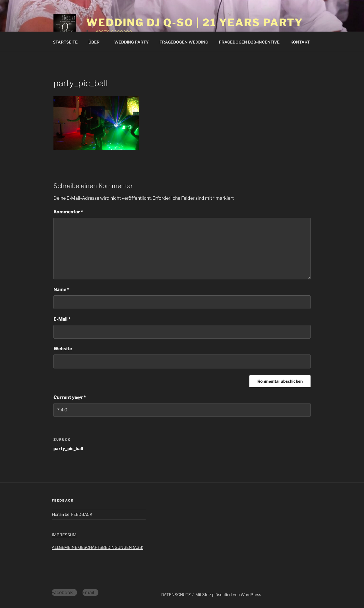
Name (61, 289)
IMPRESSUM (64, 535)
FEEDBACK (82, 514)
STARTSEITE (65, 42)
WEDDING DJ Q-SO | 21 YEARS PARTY (195, 22)
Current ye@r (70, 397)
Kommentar (68, 212)
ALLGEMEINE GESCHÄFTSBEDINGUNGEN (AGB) (98, 547)
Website (63, 349)
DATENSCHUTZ (176, 594)
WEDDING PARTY (132, 42)
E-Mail (62, 319)
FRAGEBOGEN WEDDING (184, 42)
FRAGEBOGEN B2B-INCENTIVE (249, 42)
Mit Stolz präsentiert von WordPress (228, 594)
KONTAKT (300, 42)
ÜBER (97, 42)
